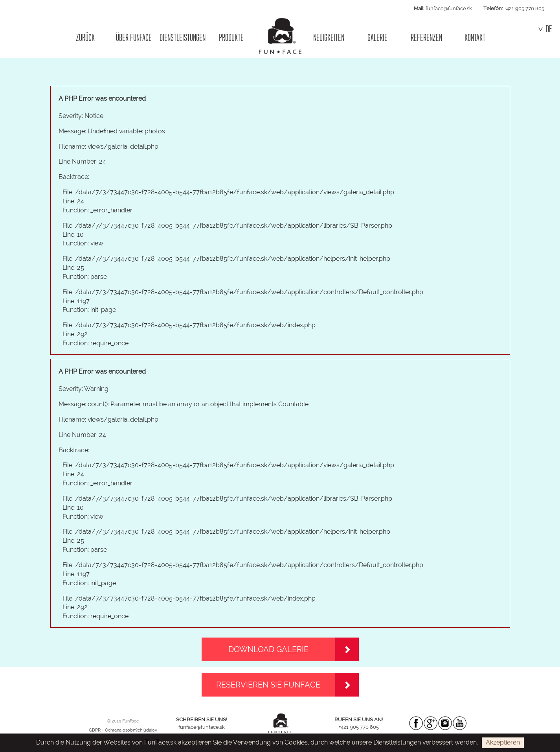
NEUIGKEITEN (329, 38)
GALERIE (377, 38)
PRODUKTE (231, 38)
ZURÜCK (85, 38)
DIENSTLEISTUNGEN (183, 38)
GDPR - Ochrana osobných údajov (123, 730)
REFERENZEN (426, 38)
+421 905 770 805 (524, 8)
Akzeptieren (503, 742)
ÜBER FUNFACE (134, 38)
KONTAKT (475, 38)
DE (545, 29)
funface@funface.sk (449, 8)
